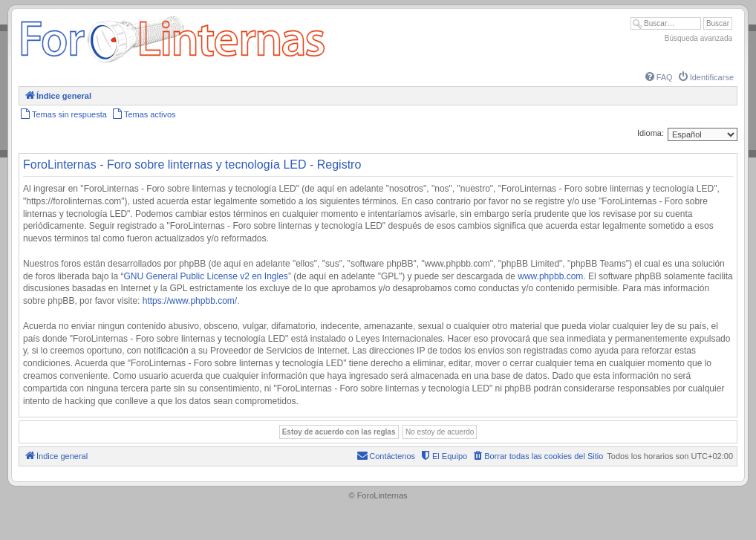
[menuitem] (658, 77)
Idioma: (651, 133)
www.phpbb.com (550, 276)
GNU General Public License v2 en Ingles (205, 276)
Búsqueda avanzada (698, 38)
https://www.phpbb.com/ (190, 301)
